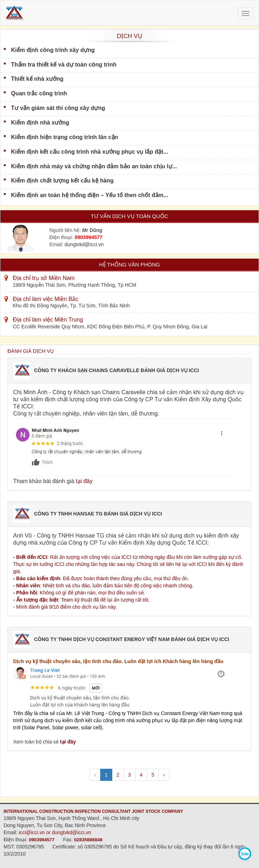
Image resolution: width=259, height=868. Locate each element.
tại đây (84, 481)
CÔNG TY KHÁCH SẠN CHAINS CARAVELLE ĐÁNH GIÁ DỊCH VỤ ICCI (117, 370)
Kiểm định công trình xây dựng (53, 50)
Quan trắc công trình (39, 93)
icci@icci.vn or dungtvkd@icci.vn (55, 832)
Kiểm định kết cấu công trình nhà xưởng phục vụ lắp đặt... (90, 152)
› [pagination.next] (164, 775)
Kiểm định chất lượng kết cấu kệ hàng (62, 181)
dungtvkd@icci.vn (84, 244)
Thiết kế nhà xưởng (37, 79)
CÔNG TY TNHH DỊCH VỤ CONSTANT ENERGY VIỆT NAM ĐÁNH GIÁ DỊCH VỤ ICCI (132, 639)
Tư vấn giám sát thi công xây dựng (58, 108)
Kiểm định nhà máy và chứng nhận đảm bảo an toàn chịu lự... (94, 166)
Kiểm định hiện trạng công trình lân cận (64, 137)
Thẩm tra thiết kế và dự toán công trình (64, 65)
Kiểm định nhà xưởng (40, 123)
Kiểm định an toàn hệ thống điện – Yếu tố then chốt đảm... (90, 195)
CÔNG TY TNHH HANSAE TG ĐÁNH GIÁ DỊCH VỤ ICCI (98, 514)
